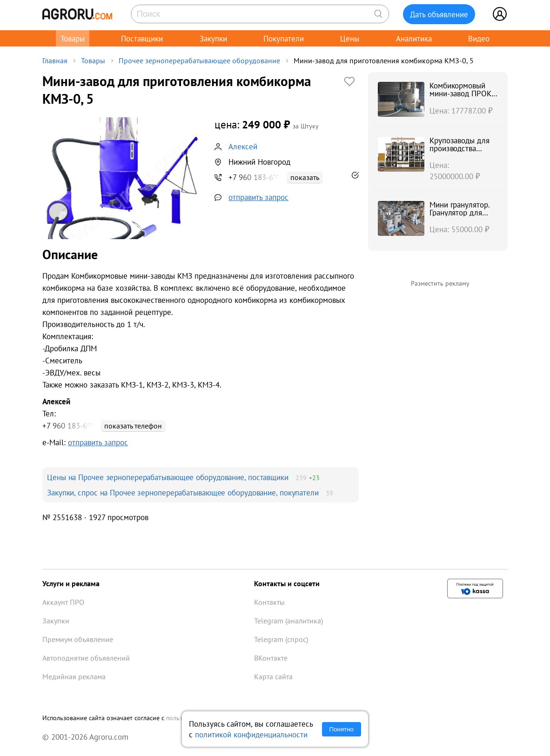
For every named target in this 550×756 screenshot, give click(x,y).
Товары (73, 38)
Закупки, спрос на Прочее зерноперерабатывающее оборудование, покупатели (183, 492)
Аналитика (414, 38)
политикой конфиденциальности (251, 734)
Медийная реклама (74, 676)
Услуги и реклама (71, 583)
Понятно (342, 729)
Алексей (243, 146)
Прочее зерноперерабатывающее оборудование (199, 60)
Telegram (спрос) (281, 639)
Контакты (269, 602)
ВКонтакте (271, 658)
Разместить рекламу (440, 283)
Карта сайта (273, 676)
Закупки (213, 38)
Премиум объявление (78, 639)
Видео (479, 38)
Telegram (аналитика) (288, 621)
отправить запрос (258, 197)
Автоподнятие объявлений (86, 658)
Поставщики (142, 38)
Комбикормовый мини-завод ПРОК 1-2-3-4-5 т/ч (460, 94)
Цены (350, 38)
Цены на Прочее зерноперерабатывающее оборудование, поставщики (168, 477)
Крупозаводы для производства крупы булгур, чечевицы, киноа (459, 152)
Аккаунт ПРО (63, 602)
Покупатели (284, 38)
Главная (55, 60)
